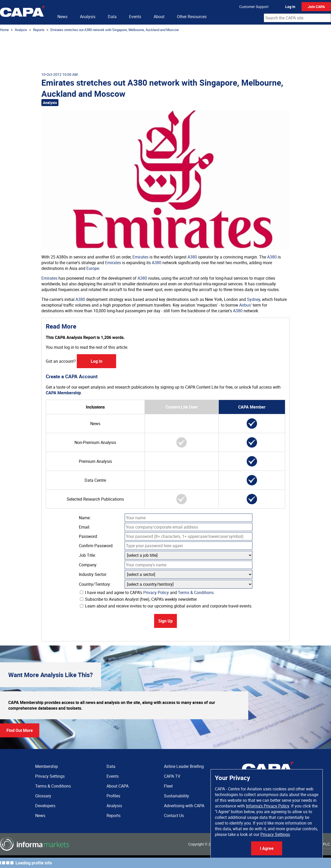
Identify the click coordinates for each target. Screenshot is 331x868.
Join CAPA (316, 7)
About (159, 17)
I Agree (267, 848)
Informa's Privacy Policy (268, 806)
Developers (45, 806)
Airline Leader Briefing (184, 766)
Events (135, 17)
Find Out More (20, 730)
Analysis (88, 17)
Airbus (245, 305)
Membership (47, 766)
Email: (85, 527)
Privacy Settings (275, 834)
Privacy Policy (156, 592)
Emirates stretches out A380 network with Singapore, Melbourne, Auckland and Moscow (115, 30)
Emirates (140, 257)
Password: (88, 536)
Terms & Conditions (196, 592)
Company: (88, 565)
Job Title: (87, 555)
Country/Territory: (95, 584)
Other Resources (192, 17)
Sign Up (165, 621)
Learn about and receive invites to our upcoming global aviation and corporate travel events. (166, 606)
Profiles (113, 796)
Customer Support (254, 7)
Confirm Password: (96, 546)
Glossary (43, 796)
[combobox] (297, 18)
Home (4, 30)
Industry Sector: (93, 574)
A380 (192, 257)
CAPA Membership (63, 393)
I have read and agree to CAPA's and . (147, 592)
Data (112, 17)
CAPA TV (172, 776)
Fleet (168, 786)
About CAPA (118, 786)
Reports (39, 30)
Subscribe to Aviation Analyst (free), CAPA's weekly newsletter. (139, 599)
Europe (93, 268)
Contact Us (174, 815)
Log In (290, 7)
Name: (85, 518)
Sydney (254, 299)
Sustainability (176, 796)
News (62, 17)
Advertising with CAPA (184, 806)
